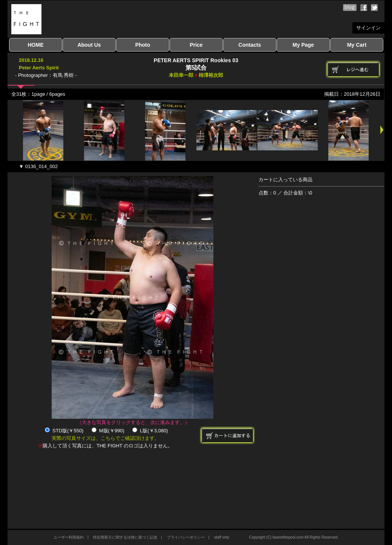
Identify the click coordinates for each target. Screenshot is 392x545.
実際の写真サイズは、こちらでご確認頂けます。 (106, 438)
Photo (143, 45)
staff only (222, 537)
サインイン (368, 28)
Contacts (250, 45)
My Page (303, 45)
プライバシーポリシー (186, 537)
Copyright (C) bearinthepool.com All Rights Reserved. (294, 537)
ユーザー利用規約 (69, 537)
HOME (36, 45)
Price (196, 45)
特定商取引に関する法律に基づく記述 (125, 537)
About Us (89, 45)
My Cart (357, 45)
